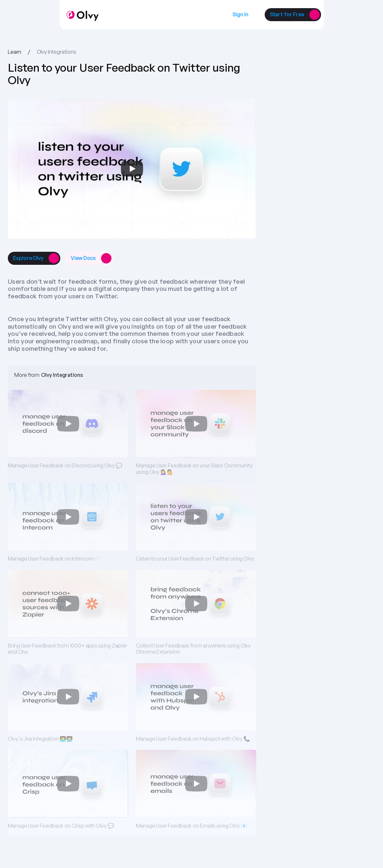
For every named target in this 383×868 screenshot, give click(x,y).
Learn (15, 52)
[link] (240, 14)
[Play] (132, 169)
